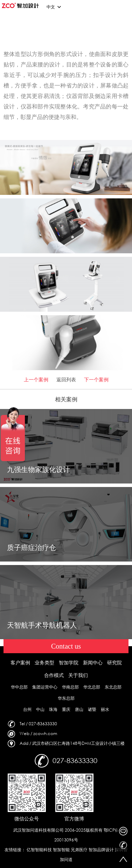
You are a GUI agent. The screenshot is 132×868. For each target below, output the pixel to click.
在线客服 (123, 831)
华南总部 (70, 687)
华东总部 (66, 698)
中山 (40, 709)
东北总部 (113, 687)
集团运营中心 (45, 687)
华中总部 (19, 687)
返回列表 (66, 379)
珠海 (53, 709)
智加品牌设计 (101, 850)
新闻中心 (93, 662)
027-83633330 (123, 845)
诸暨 (92, 709)
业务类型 (44, 662)
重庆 (66, 709)
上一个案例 (36, 379)
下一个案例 (96, 379)
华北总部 (92, 687)
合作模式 (54, 675)
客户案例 (20, 662)
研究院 (114, 662)
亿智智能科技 (39, 850)
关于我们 (78, 675)
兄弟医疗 (79, 850)
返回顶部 (123, 859)
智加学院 (69, 662)
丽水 (105, 709)
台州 (27, 709)
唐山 (79, 709)
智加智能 (61, 850)
